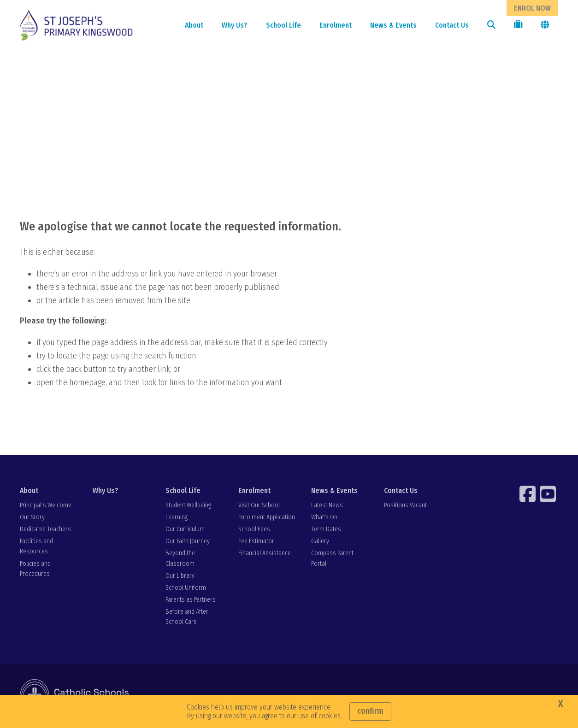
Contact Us (452, 25)
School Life (283, 25)
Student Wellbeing (188, 505)
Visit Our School (259, 505)
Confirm (370, 711)
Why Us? (235, 25)
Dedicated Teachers (45, 529)
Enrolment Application (267, 517)
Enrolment (336, 25)
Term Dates (326, 529)
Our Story (32, 517)
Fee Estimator (256, 541)
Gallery (320, 541)
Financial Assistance (265, 553)
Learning (177, 517)
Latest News (327, 505)
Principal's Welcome (46, 505)
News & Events (393, 25)
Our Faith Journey (188, 541)
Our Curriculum (185, 529)
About (194, 25)
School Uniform (186, 588)
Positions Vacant (405, 505)
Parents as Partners (191, 600)
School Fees (254, 529)
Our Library (180, 576)
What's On (324, 517)
